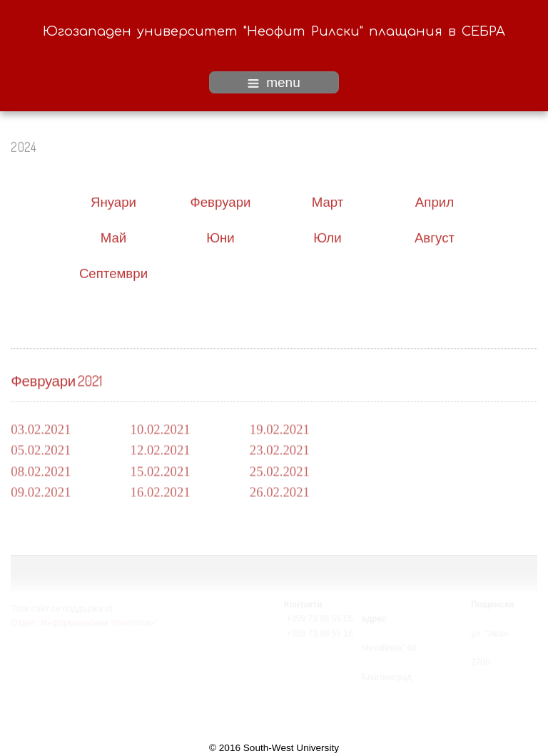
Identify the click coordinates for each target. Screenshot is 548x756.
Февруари (221, 201)
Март (328, 201)
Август (435, 236)
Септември (113, 272)
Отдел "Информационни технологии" (84, 623)
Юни (220, 236)
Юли (327, 236)
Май (114, 236)
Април (435, 201)
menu (274, 82)
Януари (113, 201)
